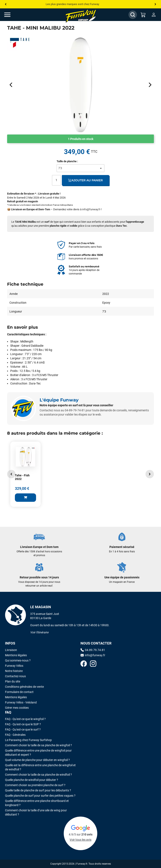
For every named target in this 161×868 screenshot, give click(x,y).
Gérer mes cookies (17, 708)
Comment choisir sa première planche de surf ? (35, 785)
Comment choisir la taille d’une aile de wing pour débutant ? (36, 812)
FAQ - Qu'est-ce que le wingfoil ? (25, 719)
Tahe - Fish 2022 (22, 477)
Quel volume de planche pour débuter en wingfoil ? (37, 760)
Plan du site (13, 681)
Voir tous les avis (80, 840)
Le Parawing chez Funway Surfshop (28, 740)
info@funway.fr (91, 209)
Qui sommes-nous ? (18, 660)
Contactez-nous (15, 676)
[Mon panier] (143, 15)
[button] (11, 474)
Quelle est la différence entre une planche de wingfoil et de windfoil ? (40, 767)
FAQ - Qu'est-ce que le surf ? (23, 729)
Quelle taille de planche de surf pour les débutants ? (38, 790)
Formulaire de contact (19, 692)
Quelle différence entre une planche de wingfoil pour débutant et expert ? (38, 753)
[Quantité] (56, 180)
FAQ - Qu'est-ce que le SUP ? (23, 724)
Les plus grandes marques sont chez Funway (72, 4)
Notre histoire (14, 671)
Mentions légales (16, 655)
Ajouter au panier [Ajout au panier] (85, 180)
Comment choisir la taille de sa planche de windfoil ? (38, 775)
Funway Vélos (14, 666)
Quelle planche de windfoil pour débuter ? (32, 780)
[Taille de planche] (80, 168)
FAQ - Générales (15, 735)
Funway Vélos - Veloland (21, 702)
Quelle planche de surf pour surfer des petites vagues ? (40, 796)
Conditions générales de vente (24, 687)
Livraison (11, 650)
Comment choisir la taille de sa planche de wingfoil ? (38, 745)
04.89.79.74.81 (93, 650)
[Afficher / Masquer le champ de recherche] (133, 15)
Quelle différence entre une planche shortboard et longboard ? (37, 803)
